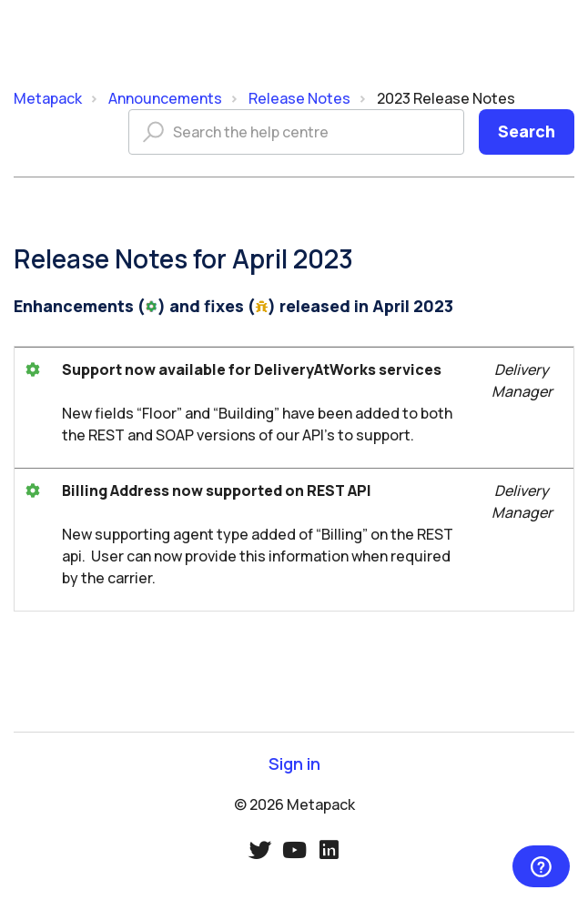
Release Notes (299, 98)
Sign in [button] (294, 764)
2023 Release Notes (446, 98)
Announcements (165, 98)
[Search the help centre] (296, 132)
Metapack (48, 98)
